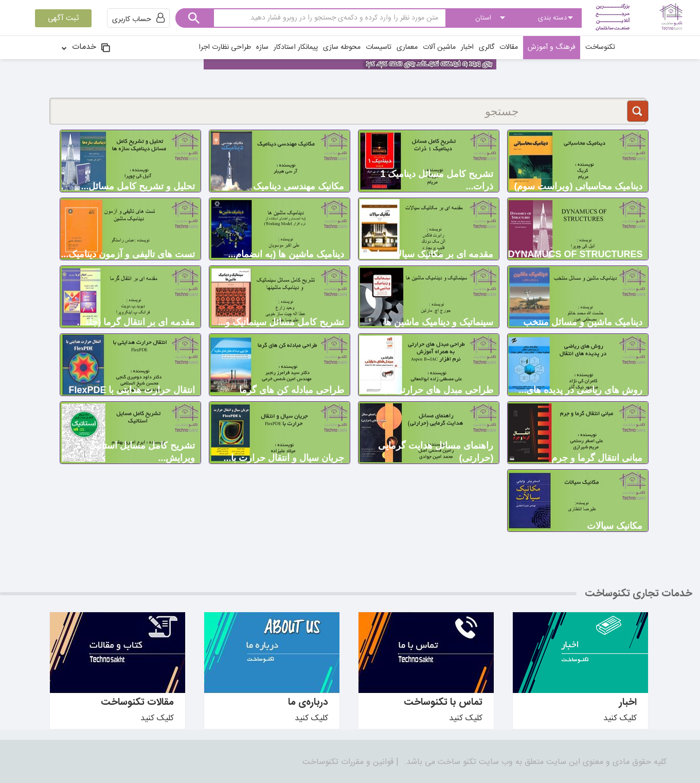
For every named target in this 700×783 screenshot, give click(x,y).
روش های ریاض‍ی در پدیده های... (580, 390)
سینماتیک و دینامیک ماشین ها (438, 322)
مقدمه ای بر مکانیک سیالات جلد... (429, 254)
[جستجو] (348, 111)
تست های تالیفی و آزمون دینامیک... (128, 254)
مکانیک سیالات (615, 526)
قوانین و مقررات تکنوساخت (348, 762)
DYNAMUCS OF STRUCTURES (575, 254)
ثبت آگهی (63, 18)
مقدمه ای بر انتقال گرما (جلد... (136, 322)
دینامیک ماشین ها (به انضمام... (286, 254)
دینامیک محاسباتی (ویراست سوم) (579, 186)
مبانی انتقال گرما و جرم (597, 458)
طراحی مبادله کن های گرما (292, 390)
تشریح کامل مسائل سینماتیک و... (281, 322)
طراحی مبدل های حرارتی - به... (432, 390)
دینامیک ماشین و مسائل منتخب (583, 322)
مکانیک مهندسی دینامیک (299, 186)
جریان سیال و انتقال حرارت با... (284, 458)
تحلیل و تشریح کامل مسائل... (138, 186)
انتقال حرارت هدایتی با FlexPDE (132, 390)
